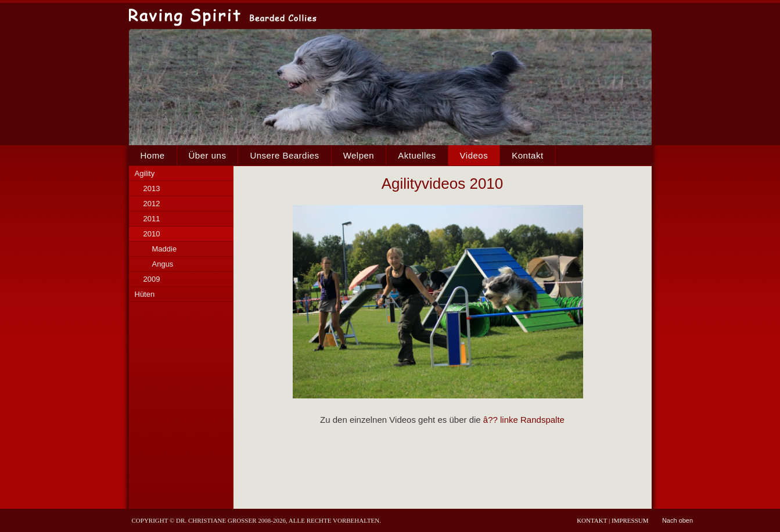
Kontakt (527, 155)
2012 (152, 204)
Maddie (165, 249)
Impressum (630, 520)
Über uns (208, 155)
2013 (152, 188)
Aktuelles (417, 155)
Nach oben (677, 520)
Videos (474, 155)
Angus (163, 264)
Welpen (359, 155)
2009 (152, 279)
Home (153, 155)
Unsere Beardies (284, 155)
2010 (152, 234)
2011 (152, 219)
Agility (145, 173)
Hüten (145, 294)
